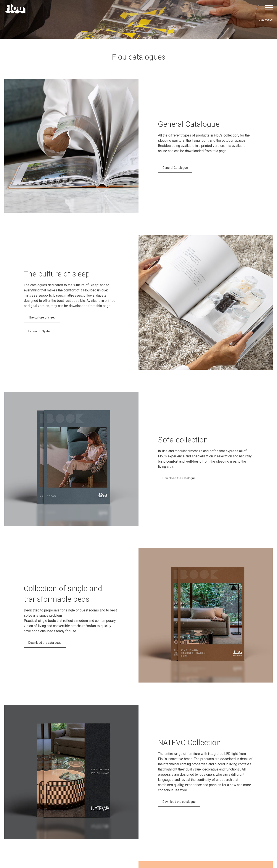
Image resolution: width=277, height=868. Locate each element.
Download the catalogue (179, 478)
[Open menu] (269, 9)
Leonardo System (40, 331)
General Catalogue (175, 168)
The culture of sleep (42, 317)
